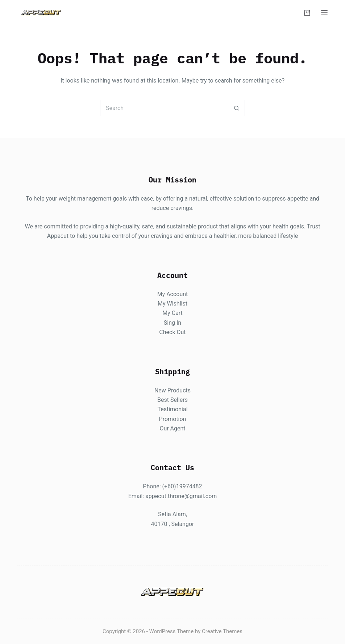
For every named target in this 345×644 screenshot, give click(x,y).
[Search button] (237, 108)
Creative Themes (222, 631)
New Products (172, 390)
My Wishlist (172, 304)
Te (160, 409)
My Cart (172, 313)
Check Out (172, 332)
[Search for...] (164, 108)
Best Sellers (172, 399)
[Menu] (324, 13)
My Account (173, 294)
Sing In (172, 322)
